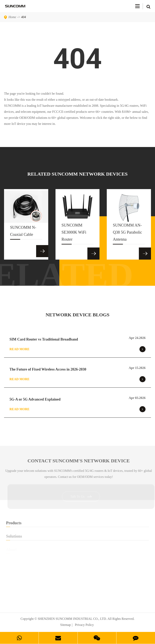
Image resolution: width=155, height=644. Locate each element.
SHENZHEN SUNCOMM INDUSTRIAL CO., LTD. (72, 619)
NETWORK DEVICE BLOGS (77, 315)
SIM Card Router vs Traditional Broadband (44, 339)
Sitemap (65, 625)
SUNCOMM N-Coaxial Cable (23, 232)
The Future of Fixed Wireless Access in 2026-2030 (48, 369)
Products (77, 525)
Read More (77, 349)
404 (24, 17)
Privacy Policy (84, 625)
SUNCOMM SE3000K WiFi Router (74, 234)
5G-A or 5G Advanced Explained (35, 399)
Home (12, 17)
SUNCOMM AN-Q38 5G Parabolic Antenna (127, 234)
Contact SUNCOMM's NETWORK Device (81, 461)
